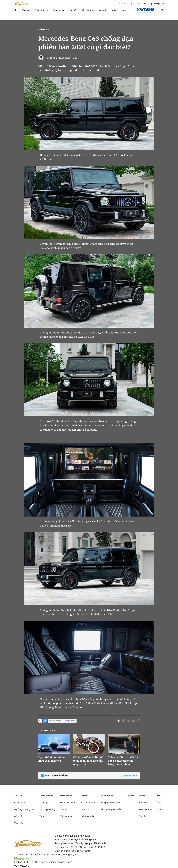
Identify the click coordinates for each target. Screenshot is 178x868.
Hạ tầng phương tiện (24, 809)
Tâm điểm (19, 823)
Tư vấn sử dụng (88, 803)
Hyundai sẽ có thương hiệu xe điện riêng (52, 759)
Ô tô (159, 803)
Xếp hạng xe (66, 816)
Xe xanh (103, 10)
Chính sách (20, 803)
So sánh (64, 809)
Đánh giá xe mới (68, 803)
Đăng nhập (159, 4)
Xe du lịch (44, 803)
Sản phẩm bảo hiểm (111, 803)
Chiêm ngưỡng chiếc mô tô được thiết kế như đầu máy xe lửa (88, 761)
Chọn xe (85, 809)
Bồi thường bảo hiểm (111, 809)
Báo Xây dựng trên (62, 721)
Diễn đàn (44, 30)
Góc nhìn (19, 816)
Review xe (144, 803)
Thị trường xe (41, 10)
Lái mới (73, 10)
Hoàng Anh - (52, 58)
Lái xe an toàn (88, 816)
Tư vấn (143, 816)
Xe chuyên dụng (47, 809)
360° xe (26, 10)
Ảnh (124, 10)
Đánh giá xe (59, 10)
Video (114, 10)
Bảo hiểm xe (88, 10)
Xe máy (43, 816)
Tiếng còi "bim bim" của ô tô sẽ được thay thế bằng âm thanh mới (123, 761)
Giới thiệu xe (145, 809)
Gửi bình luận (130, 776)
